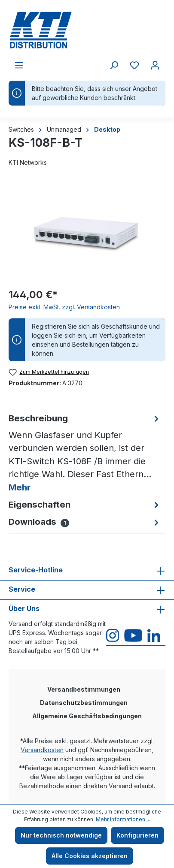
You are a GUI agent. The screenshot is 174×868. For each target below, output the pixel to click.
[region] (87, 232)
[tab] (85, 453)
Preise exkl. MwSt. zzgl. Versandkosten (64, 307)
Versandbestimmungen (84, 689)
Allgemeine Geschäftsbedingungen (87, 716)
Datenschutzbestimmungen (84, 703)
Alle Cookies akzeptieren (90, 856)
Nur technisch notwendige (61, 835)
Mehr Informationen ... (123, 819)
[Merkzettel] (134, 65)
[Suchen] (114, 65)
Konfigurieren (137, 835)
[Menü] (19, 65)
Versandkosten (42, 750)
